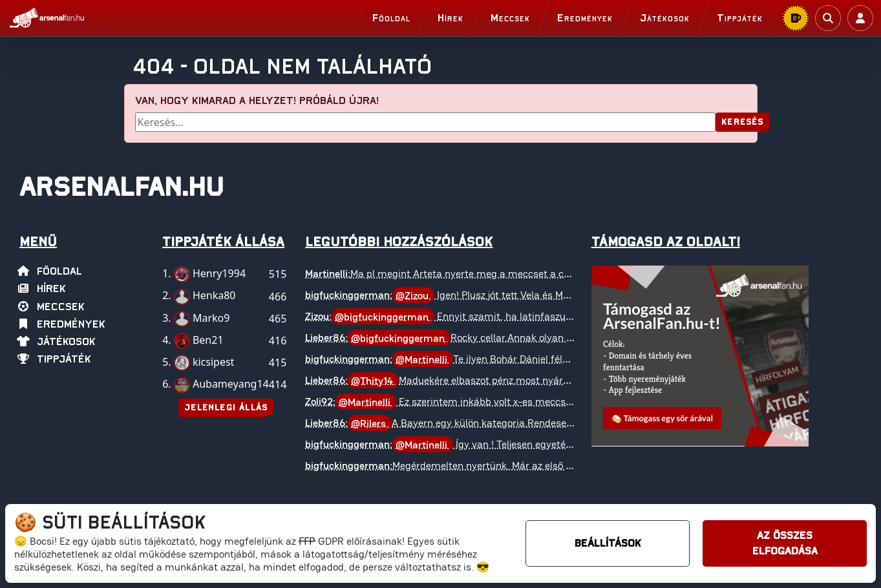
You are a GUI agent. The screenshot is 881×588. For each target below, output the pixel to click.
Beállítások (608, 543)
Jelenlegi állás (226, 408)
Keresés (742, 122)
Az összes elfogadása (785, 543)
